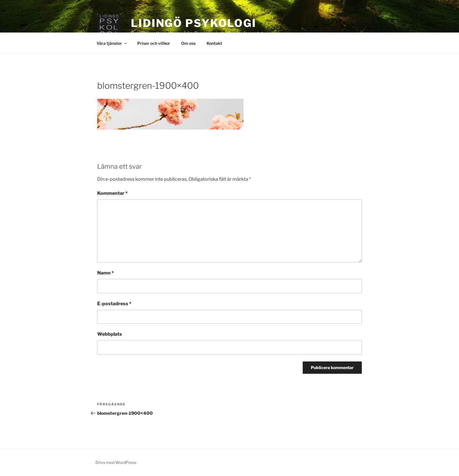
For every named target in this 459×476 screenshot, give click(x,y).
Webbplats (110, 334)
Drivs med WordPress (116, 462)
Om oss (188, 43)
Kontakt (214, 43)
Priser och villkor (154, 43)
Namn (106, 273)
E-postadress (114, 304)
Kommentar (112, 193)
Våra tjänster (112, 43)
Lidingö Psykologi (194, 23)
